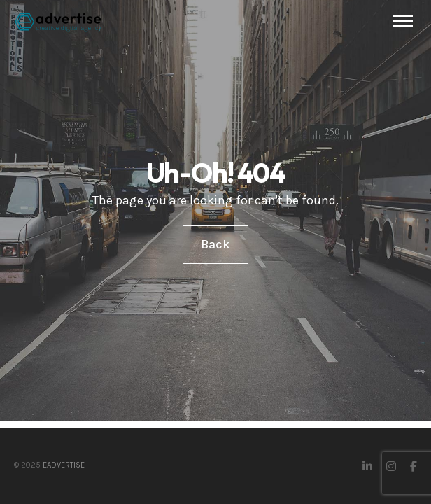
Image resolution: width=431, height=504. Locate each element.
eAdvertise (64, 465)
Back (215, 244)
